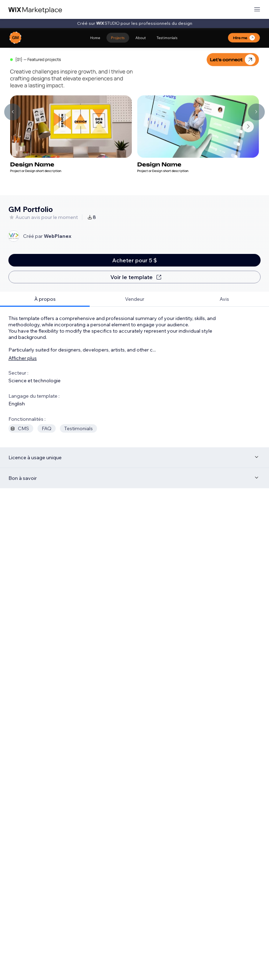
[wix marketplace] (35, 10)
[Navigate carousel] (13, 112)
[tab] (45, 299)
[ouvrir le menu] (257, 10)
